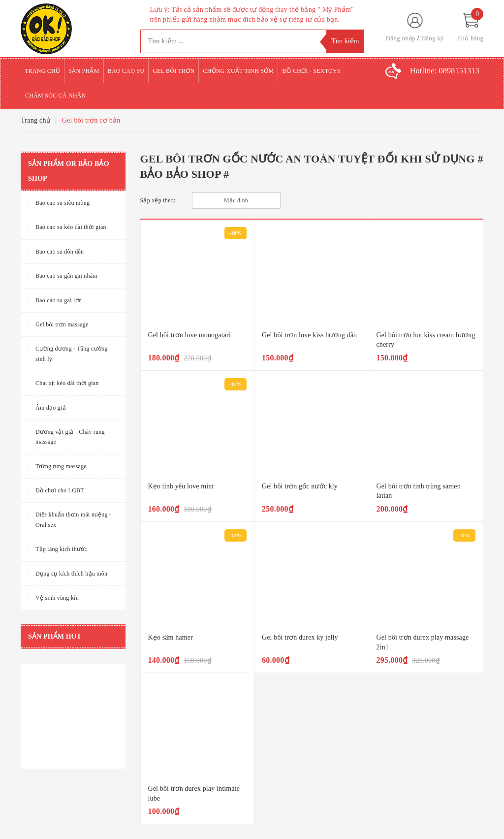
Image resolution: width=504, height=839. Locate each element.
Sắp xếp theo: (158, 200)
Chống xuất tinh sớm (238, 71)
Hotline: (445, 71)
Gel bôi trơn (173, 71)
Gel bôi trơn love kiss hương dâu (309, 335)
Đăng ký (433, 38)
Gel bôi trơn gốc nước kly (300, 486)
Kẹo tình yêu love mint (181, 486)
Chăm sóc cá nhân (56, 96)
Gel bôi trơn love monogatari (189, 335)
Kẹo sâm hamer (171, 637)
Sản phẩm (84, 71)
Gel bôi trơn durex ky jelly (300, 637)
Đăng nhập (401, 38)
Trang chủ (42, 71)
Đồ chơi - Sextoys (311, 71)
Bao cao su (126, 71)
